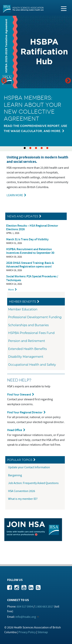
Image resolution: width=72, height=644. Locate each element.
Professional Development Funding (35, 317)
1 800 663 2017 (44, 607)
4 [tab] (42, 148)
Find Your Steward (19, 395)
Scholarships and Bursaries (28, 325)
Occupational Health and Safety (32, 365)
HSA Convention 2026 (22, 491)
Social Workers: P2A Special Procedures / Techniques (32, 278)
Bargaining (15, 475)
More (11, 290)
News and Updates (23, 216)
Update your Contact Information (29, 467)
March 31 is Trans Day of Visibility (27, 239)
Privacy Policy (27, 632)
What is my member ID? (23, 499)
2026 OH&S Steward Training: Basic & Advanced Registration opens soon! (30, 265)
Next (68, 81)
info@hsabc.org (26, 617)
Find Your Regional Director (25, 413)
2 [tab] (30, 148)
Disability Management (26, 357)
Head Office (15, 430)
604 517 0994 (25, 607)
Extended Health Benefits (27, 349)
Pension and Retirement (27, 341)
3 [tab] (36, 148)
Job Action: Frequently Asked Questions (33, 483)
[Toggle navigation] (64, 8)
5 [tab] (47, 148)
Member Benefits (23, 302)
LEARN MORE (15, 195)
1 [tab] (25, 148)
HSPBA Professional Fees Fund (31, 333)
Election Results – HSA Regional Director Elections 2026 (32, 228)
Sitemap (43, 632)
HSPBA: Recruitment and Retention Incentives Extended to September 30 (30, 251)
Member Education (23, 309)
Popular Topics (20, 460)
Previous (4, 81)
